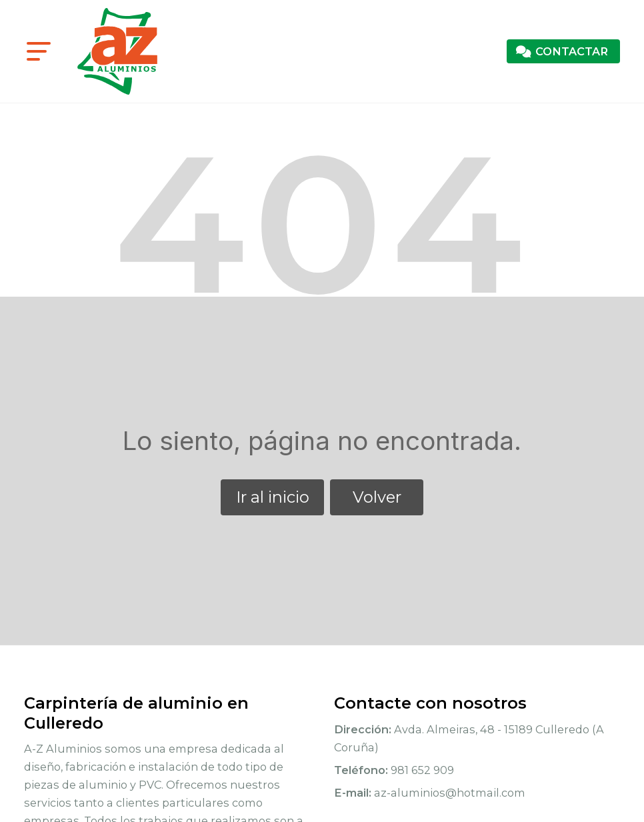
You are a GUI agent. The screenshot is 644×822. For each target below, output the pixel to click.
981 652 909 (422, 770)
